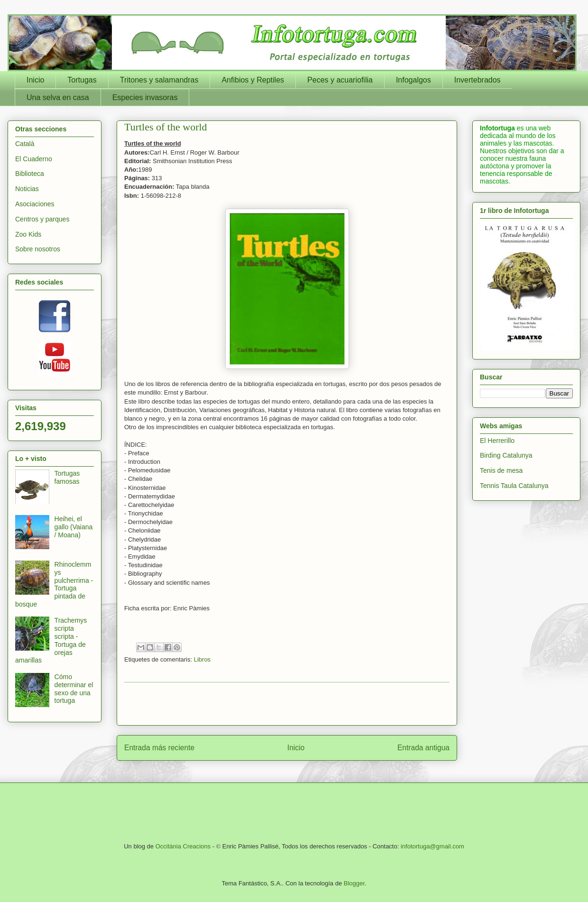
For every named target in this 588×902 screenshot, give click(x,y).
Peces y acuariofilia (340, 80)
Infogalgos (413, 80)
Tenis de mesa (501, 470)
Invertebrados (478, 80)
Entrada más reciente (159, 748)
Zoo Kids (28, 234)
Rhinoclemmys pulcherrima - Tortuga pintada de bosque (54, 584)
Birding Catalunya (506, 455)
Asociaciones (35, 204)
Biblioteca (30, 174)
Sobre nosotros (38, 249)
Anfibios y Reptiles (253, 80)
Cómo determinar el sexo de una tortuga (74, 689)
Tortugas (82, 80)
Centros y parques (42, 219)
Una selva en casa (58, 97)
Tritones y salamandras (159, 80)
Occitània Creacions (183, 846)
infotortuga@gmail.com (432, 846)
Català (25, 144)
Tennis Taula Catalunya (514, 486)
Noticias (27, 189)
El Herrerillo (497, 441)
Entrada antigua (423, 748)
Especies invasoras (145, 97)
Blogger (354, 883)
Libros (202, 659)
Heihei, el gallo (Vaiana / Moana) (74, 527)
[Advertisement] (287, 704)
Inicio (35, 80)
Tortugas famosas (67, 477)
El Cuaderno (34, 159)
